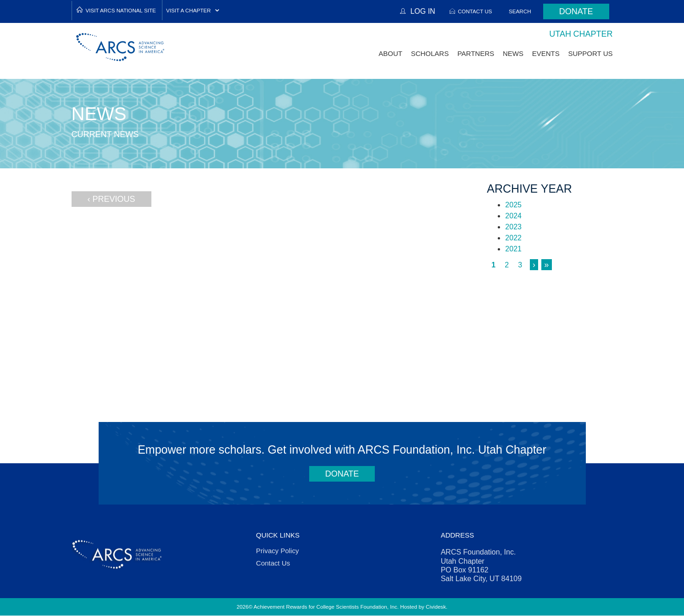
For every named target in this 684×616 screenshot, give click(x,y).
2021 (513, 249)
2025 (513, 205)
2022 (513, 238)
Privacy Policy (277, 551)
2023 (513, 227)
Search (520, 11)
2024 (513, 216)
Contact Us (475, 11)
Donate (576, 11)
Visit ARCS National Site (121, 10)
